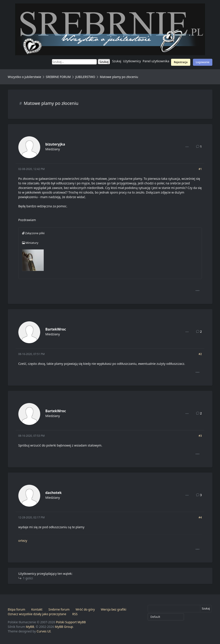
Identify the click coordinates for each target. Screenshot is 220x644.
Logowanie (203, 62)
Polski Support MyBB (71, 622)
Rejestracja (181, 62)
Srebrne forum (59, 609)
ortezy (23, 541)
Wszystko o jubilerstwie (25, 77)
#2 (200, 354)
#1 (200, 169)
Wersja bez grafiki (114, 609)
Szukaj (117, 61)
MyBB (30, 627)
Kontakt (37, 609)
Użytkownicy (132, 61)
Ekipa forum (17, 609)
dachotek (54, 493)
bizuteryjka (55, 144)
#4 (200, 517)
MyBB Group (64, 627)
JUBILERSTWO (86, 77)
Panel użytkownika (156, 61)
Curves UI (44, 631)
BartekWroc (56, 329)
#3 (200, 436)
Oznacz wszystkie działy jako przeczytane (37, 614)
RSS (75, 614)
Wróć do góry (85, 609)
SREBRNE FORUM (58, 77)
